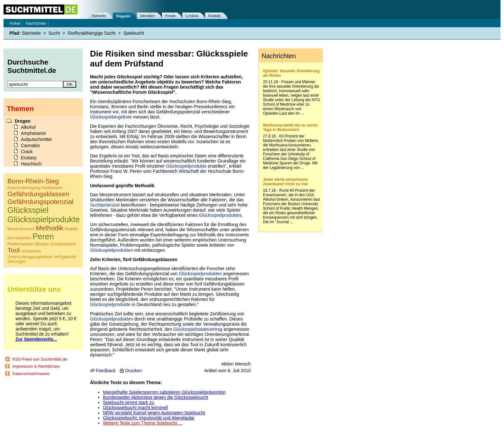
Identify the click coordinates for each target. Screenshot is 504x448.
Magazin (123, 16)
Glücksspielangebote (111, 117)
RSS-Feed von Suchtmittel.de (40, 359)
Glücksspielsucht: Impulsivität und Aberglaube (149, 418)
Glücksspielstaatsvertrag (198, 329)
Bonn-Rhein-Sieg (33, 181)
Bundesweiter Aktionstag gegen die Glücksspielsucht (156, 397)
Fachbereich (52, 188)
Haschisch (31, 164)
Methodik (50, 228)
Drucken (133, 371)
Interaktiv (148, 16)
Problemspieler (20, 244)
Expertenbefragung (24, 188)
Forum (170, 16)
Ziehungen (17, 261)
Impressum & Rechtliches (36, 366)
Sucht (54, 33)
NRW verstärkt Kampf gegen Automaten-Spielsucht (154, 413)
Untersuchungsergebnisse (30, 257)
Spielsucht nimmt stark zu (129, 402)
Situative (42, 244)
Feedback (106, 371)
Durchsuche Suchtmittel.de (32, 66)
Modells (71, 229)
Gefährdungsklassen (38, 194)
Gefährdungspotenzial (40, 202)
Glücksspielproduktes (220, 215)
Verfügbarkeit (65, 257)
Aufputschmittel (36, 139)
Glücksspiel (28, 210)
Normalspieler (19, 238)
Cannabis (30, 145)
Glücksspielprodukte (186, 166)
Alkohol (28, 127)
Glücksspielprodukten (112, 250)
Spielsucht (134, 33)
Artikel (15, 23)
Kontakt (215, 16)
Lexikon (192, 16)
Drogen (23, 121)
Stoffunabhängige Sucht (91, 33)
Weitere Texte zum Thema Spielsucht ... (143, 423)
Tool (14, 250)
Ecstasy (29, 158)
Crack (27, 152)
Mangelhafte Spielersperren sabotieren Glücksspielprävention (164, 392)
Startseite (99, 16)
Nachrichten (36, 23)
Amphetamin (34, 133)
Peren (43, 236)
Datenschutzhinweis (31, 374)
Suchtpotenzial (105, 205)
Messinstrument (21, 229)
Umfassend (31, 251)
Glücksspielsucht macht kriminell (135, 408)
